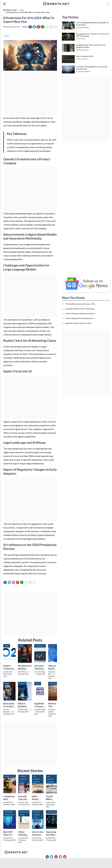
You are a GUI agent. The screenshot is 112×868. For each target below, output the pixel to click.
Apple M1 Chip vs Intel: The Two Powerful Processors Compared (78, 323)
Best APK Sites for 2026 (8, 835)
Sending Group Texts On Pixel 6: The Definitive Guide (91, 46)
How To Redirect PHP (85, 56)
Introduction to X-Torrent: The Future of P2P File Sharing (92, 35)
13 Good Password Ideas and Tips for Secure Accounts (80, 313)
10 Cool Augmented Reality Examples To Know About (92, 24)
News (7, 36)
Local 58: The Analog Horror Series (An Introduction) (92, 68)
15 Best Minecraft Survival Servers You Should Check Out (79, 318)
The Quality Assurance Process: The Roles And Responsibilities (80, 304)
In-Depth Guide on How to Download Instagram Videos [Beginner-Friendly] (80, 309)
